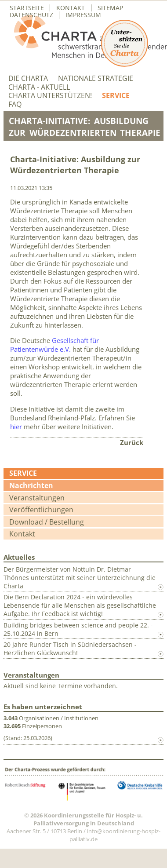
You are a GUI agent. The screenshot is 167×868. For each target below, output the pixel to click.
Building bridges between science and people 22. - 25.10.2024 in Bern (78, 629)
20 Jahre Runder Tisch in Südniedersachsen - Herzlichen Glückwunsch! (70, 649)
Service (116, 96)
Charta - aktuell (39, 87)
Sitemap (110, 8)
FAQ (15, 104)
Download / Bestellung (47, 522)
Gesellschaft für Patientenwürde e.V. (54, 345)
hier (16, 427)
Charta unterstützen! (50, 96)
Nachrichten (31, 485)
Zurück (132, 442)
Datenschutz (31, 15)
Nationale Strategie (96, 78)
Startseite (27, 8)
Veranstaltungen (37, 498)
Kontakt (71, 8)
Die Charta (28, 78)
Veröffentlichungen (41, 510)
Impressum (83, 15)
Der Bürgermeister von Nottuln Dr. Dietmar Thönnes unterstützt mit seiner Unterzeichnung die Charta (80, 578)
